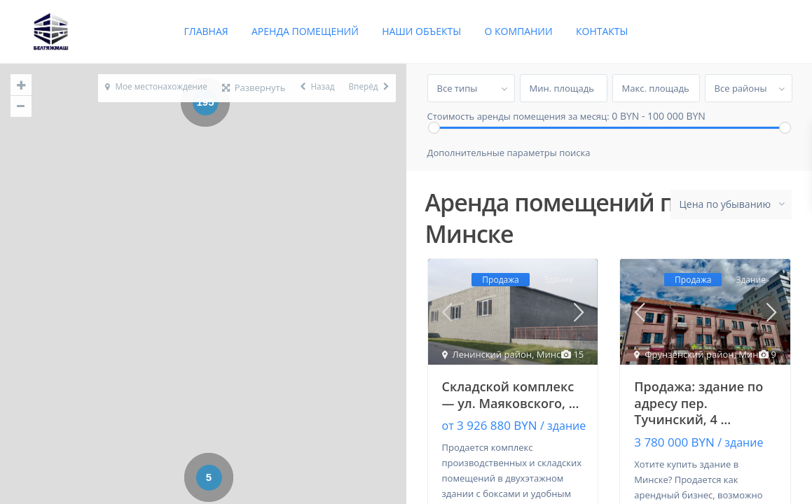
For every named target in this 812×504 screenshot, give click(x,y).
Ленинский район (493, 355)
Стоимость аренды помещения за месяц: (518, 117)
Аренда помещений (305, 31)
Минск (551, 355)
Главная (206, 31)
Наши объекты (421, 31)
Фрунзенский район (689, 355)
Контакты (602, 31)
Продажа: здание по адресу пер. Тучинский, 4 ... (699, 404)
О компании (518, 31)
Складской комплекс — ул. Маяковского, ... (511, 395)
